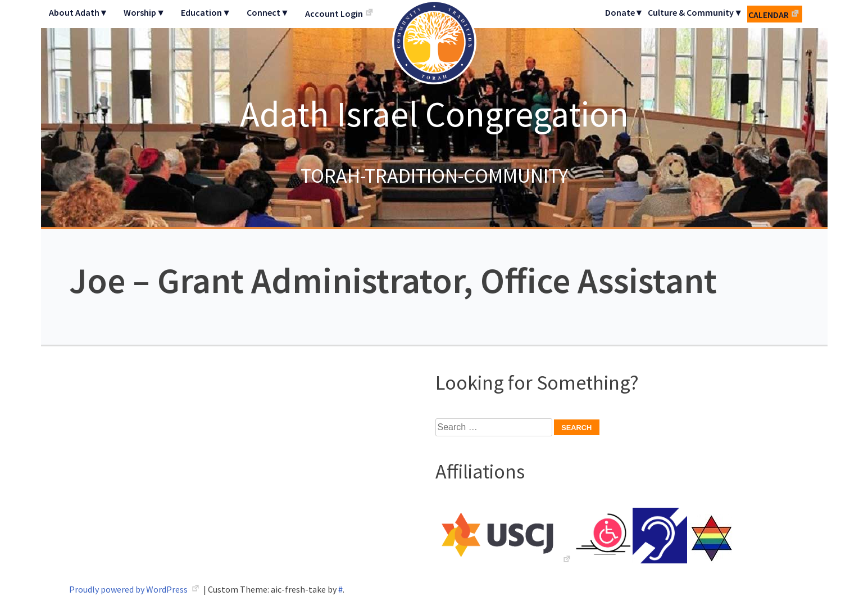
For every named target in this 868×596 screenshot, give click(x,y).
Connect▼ (268, 12)
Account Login (334, 13)
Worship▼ (144, 12)
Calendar (769, 15)
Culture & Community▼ (695, 12)
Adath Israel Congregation (434, 114)
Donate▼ (624, 12)
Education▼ (206, 12)
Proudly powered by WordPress (129, 589)
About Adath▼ (79, 12)
